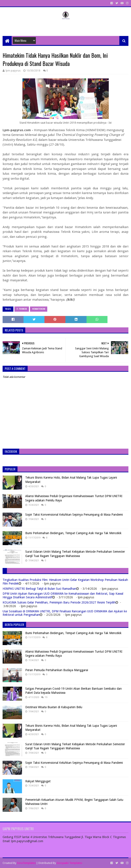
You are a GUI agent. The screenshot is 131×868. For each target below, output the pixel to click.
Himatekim (39, 309)
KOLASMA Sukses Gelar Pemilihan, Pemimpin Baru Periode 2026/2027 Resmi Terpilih (59, 602)
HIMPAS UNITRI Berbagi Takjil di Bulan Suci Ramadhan (39, 589)
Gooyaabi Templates (69, 863)
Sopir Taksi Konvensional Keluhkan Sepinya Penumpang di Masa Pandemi (74, 515)
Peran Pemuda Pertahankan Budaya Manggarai (57, 670)
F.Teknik (22, 309)
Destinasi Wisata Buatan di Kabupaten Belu (54, 707)
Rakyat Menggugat (38, 781)
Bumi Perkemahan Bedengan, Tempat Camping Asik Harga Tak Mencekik (73, 533)
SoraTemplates (26, 863)
